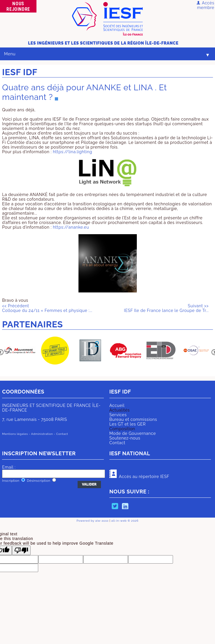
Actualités (120, 410)
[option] (20, 351)
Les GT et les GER (128, 424)
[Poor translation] (21, 550)
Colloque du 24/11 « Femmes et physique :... (47, 308)
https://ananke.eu (71, 227)
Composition (122, 429)
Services (118, 415)
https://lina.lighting (72, 152)
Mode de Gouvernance (133, 433)
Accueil (117, 405)
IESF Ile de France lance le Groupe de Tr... (166, 308)
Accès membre (205, 5)
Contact (117, 443)
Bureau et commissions (133, 419)
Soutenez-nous (125, 438)
